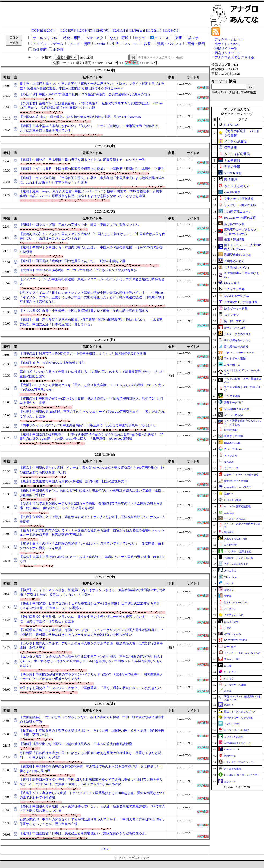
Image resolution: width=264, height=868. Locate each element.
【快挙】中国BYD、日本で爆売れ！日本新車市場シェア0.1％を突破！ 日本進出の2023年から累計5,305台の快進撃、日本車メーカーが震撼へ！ (90, 606)
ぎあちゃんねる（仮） (236, 539)
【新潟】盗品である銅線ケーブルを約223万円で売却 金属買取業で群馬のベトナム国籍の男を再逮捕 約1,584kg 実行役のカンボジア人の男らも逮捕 (91, 506)
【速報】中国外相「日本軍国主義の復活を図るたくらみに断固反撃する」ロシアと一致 (82, 160)
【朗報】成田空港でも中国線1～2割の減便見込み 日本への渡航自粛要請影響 (76, 744)
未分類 (58, 50)
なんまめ (229, 462)
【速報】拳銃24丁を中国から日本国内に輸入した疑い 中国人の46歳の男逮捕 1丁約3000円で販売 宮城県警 (92, 250)
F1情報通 (231, 180)
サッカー (142, 38)
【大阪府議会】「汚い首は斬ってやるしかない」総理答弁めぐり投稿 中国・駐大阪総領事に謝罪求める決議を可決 (92, 719)
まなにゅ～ (230, 590)
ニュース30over (233, 449)
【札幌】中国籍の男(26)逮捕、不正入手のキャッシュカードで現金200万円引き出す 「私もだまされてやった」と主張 (92, 414)
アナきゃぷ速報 (235, 141)
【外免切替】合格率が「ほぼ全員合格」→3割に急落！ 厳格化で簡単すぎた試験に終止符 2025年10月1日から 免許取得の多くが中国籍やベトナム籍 (91, 105)
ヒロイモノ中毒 (234, 289)
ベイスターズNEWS (235, 519)
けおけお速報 (231, 622)
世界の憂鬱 (232, 167)
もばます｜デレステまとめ (239, 558)
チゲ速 (228, 628)
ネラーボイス (232, 365)
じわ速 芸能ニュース (238, 211)
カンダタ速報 (232, 396)
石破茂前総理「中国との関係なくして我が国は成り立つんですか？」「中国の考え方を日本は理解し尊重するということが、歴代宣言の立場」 (92, 822)
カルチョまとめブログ (237, 334)
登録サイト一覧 (226, 49)
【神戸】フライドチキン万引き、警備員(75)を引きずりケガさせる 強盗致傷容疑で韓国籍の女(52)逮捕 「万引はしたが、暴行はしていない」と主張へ (92, 592)
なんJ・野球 (119, 38)
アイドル (40, 44)
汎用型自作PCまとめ (238, 255)
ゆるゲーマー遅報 (236, 308)
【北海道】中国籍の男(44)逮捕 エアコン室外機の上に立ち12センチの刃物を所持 (79, 270)
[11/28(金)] (171, 30)
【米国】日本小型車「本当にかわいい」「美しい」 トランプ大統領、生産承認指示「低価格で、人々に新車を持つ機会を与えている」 (90, 128)
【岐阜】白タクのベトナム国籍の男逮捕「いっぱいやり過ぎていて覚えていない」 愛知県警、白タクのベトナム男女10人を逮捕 (92, 546)
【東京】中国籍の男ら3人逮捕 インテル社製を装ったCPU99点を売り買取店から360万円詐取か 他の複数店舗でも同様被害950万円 (92, 470)
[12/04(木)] (68, 30)
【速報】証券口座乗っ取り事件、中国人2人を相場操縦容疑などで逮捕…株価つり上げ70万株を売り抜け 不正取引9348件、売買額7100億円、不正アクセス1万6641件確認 (91, 782)
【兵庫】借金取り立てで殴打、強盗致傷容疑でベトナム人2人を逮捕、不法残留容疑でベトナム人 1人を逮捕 (92, 519)
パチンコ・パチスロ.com (239, 353)
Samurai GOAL (232, 750)
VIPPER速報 (233, 173)
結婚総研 (229, 532)
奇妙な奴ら (230, 756)
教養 (147, 44)
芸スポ (193, 38)
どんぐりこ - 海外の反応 (240, 205)
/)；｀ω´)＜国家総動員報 (237, 506)
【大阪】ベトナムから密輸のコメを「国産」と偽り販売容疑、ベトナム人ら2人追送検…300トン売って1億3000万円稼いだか (92, 387)
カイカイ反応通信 (237, 154)
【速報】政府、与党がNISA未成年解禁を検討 (52, 363)
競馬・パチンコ (169, 44)
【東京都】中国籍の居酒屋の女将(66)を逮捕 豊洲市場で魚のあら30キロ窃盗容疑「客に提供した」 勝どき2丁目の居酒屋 (92, 769)
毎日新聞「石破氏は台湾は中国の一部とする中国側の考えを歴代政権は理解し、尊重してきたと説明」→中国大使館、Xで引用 (90, 755)
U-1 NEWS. (232, 125)
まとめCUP (229, 782)
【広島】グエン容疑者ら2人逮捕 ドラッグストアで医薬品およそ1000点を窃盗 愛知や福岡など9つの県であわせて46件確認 (92, 795)
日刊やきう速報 (233, 500)
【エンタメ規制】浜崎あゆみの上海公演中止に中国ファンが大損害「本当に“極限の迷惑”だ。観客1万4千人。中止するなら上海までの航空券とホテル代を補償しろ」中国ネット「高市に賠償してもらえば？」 (91, 661)
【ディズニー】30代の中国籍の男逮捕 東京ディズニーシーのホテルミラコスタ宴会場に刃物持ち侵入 (92, 282)
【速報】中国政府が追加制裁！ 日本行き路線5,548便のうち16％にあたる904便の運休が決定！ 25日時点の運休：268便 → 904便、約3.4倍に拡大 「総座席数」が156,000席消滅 (92, 437)
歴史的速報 (231, 430)
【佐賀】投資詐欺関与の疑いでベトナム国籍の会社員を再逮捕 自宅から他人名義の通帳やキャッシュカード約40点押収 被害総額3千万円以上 (92, 533)
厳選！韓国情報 (234, 239)
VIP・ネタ (95, 38)
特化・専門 (72, 38)
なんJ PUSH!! (231, 545)
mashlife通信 (232, 192)
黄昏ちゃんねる (233, 634)
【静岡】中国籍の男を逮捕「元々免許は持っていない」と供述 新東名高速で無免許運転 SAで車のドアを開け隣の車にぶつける (92, 809)
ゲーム (58, 44)
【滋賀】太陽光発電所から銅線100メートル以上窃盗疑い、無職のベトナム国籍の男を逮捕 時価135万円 (92, 559)
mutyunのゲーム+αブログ (237, 487)
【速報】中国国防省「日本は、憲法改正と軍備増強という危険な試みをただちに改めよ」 (84, 833)
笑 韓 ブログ (234, 321)
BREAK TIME (232, 443)
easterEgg (229, 513)
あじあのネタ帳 (234, 224)
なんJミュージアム (236, 296)
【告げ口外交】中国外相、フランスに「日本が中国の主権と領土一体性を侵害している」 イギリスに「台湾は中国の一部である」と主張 (92, 619)
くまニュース (231, 468)
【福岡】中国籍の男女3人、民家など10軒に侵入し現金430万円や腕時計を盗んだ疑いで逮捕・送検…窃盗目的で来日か (92, 493)
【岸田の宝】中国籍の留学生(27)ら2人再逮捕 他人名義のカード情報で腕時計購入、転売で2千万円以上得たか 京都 (91, 401)
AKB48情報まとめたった (237, 743)
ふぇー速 (229, 583)
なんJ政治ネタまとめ (237, 409)
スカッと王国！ (233, 659)
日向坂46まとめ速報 (236, 347)
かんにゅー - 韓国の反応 (240, 218)
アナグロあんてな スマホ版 (234, 57)
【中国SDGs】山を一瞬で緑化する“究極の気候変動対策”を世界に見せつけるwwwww (81, 117)
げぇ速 (228, 666)
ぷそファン (231, 315)
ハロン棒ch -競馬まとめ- (238, 552)
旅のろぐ (229, 705)
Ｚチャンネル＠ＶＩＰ (236, 564)
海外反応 (40, 50)
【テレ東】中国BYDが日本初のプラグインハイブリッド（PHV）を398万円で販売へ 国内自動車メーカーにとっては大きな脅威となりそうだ (91, 677)
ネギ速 (228, 691)
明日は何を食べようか (237, 340)
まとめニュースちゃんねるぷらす (242, 653)
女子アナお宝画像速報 (239, 199)
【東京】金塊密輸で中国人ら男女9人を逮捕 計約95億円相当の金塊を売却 (73, 481)
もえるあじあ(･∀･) (236, 267)
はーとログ (230, 672)
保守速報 (230, 148)
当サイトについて (228, 44)
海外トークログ (233, 402)
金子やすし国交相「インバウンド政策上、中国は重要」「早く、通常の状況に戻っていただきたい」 (92, 688)
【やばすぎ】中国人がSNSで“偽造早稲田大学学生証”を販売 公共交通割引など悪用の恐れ (85, 94)
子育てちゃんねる (234, 615)
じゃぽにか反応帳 (234, 737)
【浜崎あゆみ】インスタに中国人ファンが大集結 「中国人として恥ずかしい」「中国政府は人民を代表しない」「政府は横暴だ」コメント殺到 (92, 236)
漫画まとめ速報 (233, 436)
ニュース (162, 38)
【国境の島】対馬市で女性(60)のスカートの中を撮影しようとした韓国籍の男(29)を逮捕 (83, 353)
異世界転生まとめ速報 (236, 481)
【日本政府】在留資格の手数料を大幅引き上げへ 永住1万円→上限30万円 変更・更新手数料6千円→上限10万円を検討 (92, 733)
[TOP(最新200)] (43, 30)
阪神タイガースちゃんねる (239, 718)
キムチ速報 (232, 161)
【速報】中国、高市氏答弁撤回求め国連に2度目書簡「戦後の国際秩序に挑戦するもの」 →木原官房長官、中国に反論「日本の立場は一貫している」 (91, 322)
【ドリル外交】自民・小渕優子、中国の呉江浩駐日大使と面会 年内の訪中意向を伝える (84, 311)
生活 (115, 44)
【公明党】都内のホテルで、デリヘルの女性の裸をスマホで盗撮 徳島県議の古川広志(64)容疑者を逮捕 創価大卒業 (91, 646)
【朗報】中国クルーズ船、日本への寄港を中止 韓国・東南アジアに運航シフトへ (79, 225)
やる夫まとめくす (237, 186)
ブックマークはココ (229, 39)
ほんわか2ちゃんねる (236, 602)
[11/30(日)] (137, 30)
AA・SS (131, 44)
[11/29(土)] (154, 30)
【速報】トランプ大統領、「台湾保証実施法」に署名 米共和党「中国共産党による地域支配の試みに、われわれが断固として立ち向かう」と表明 (92, 180)
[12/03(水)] (85, 30)
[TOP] (105, 849)
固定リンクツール (228, 53)
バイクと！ (230, 609)
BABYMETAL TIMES (235, 640)
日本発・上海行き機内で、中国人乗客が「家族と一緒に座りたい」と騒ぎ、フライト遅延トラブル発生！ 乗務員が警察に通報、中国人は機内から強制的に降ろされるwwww (92, 86)
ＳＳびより (231, 455)
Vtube (101, 44)
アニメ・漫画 (80, 44)
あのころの (230, 571)
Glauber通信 (232, 283)
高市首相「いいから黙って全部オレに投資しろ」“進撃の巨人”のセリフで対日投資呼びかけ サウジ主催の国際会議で (92, 374)
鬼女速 (228, 596)
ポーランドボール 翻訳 (236, 730)
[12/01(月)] (120, 30)
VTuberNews (230, 577)
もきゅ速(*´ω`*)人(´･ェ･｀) (239, 762)
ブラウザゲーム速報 (235, 685)
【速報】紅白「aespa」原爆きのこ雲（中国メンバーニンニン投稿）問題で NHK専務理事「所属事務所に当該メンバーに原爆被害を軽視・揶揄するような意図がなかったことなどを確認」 (91, 194)
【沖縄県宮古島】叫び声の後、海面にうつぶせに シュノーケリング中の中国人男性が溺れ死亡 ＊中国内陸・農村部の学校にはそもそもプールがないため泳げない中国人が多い (92, 632)
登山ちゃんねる (234, 261)
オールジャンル (45, 38)
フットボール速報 (235, 358)
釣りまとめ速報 (233, 769)
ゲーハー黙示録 (233, 415)
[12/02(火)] (103, 30)
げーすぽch (230, 647)
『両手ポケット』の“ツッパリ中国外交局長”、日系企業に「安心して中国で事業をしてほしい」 (89, 425)
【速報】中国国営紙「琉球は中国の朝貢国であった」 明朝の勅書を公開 (73, 261)
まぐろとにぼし (233, 724)
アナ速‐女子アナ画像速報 (241, 302)
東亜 (179, 38)
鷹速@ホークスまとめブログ (240, 711)
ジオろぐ (229, 679)
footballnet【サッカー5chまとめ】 (242, 775)
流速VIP (228, 494)
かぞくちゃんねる (235, 328)
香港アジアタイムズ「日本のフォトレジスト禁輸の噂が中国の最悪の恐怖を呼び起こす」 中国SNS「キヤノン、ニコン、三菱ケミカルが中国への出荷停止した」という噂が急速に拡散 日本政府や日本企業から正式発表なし (92, 297)
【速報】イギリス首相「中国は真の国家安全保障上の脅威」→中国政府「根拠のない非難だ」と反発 (92, 169)
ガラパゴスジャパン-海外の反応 (241, 475)
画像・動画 (196, 44)
